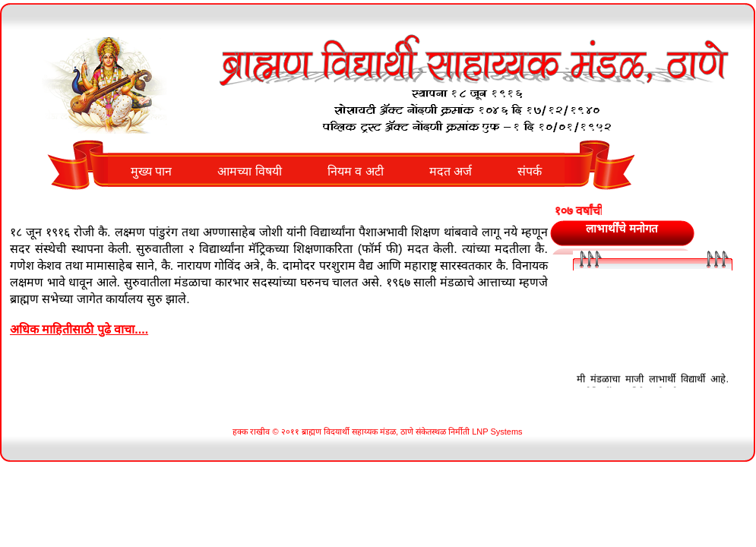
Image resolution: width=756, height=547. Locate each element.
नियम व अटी (356, 171)
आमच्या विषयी (249, 171)
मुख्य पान (151, 171)
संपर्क (530, 171)
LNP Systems (497, 432)
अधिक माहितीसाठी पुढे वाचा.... (79, 329)
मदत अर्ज (451, 171)
